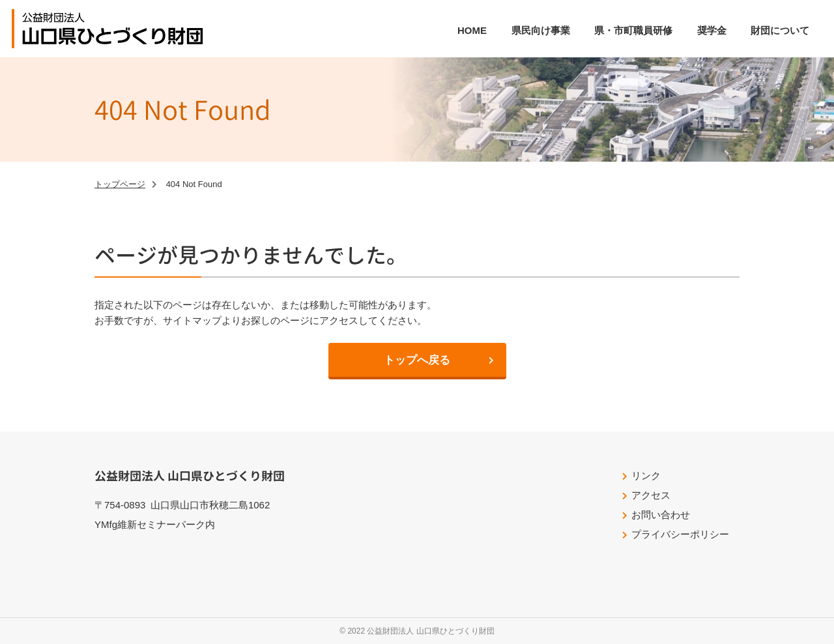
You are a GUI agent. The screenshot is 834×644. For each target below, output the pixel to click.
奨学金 (712, 30)
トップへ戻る (417, 360)
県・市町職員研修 (633, 30)
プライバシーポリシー (680, 534)
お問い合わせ (661, 515)
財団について (780, 30)
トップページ (120, 184)
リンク (646, 476)
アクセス (651, 495)
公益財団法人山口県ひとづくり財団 (113, 29)
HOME (472, 30)
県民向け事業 (541, 30)
